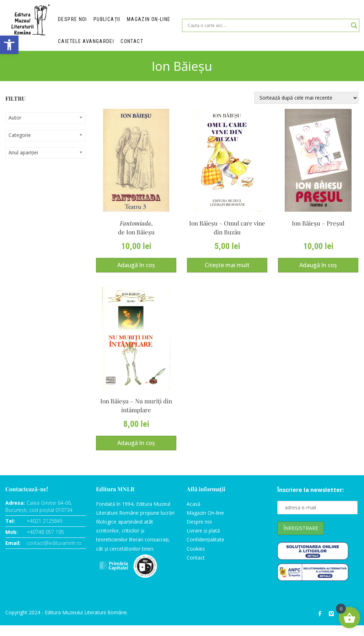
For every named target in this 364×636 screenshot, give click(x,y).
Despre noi (73, 20)
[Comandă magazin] (306, 101)
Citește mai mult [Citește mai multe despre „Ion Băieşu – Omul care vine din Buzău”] (227, 272)
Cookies (196, 559)
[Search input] (267, 27)
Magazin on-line (147, 20)
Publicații (106, 20)
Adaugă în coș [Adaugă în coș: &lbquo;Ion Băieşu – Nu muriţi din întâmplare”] (136, 454)
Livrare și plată (203, 541)
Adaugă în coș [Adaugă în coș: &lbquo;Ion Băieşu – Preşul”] (318, 272)
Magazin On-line (205, 523)
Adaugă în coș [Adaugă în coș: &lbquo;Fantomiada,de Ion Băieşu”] (136, 272)
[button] (9, 45)
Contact (130, 43)
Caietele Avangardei (85, 43)
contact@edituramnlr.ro (54, 554)
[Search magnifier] (354, 27)
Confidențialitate (205, 550)
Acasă (194, 515)
